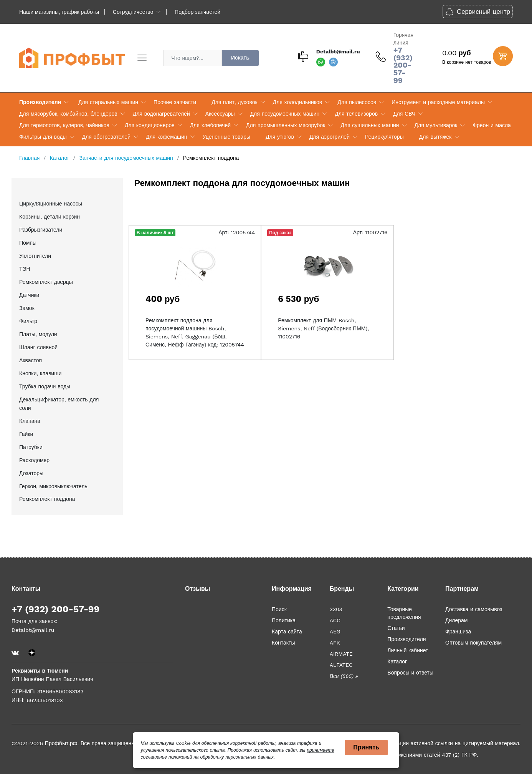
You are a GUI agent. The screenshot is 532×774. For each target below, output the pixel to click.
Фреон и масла (492, 125)
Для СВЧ (404, 114)
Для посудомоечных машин (285, 114)
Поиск (279, 609)
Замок (27, 308)
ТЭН (25, 269)
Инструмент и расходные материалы (438, 102)
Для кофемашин (167, 137)
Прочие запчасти (175, 102)
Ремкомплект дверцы (46, 282)
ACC (335, 620)
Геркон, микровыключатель (53, 486)
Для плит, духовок (234, 102)
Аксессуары (220, 114)
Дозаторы (31, 473)
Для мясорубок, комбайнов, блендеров (68, 114)
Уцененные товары (226, 137)
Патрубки (31, 447)
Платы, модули (38, 334)
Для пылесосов (357, 102)
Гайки (26, 434)
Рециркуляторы (384, 137)
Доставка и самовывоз (474, 609)
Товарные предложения (404, 613)
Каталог (397, 661)
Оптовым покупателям (473, 643)
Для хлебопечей (210, 125)
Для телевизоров (356, 114)
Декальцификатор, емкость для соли (59, 404)
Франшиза (458, 631)
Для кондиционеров (150, 125)
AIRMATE (341, 654)
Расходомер (34, 460)
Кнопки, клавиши (40, 373)
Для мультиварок (436, 125)
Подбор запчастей (197, 12)
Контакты (283, 643)
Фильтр (28, 321)
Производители (40, 102)
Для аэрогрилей (330, 137)
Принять (366, 747)
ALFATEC (341, 665)
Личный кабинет (408, 650)
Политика (284, 620)
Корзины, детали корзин (50, 217)
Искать (240, 58)
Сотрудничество (133, 12)
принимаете (320, 750)
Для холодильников (298, 102)
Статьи (396, 628)
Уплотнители (35, 256)
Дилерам (456, 620)
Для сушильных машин (370, 125)
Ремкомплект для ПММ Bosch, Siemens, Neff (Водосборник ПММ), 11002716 (323, 328)
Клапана (30, 421)
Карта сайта (287, 631)
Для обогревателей (106, 137)
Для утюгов (280, 137)
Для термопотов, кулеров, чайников (64, 125)
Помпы (28, 243)
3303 (336, 609)
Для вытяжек (435, 137)
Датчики (29, 295)
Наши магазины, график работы (59, 12)
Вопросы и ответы (410, 673)
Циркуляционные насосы (51, 204)
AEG (335, 631)
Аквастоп (31, 360)
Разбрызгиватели (41, 230)
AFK (335, 643)
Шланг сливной (38, 347)
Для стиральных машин (108, 102)
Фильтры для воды (43, 137)
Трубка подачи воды (45, 386)
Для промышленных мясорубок (286, 125)
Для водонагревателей (161, 114)
